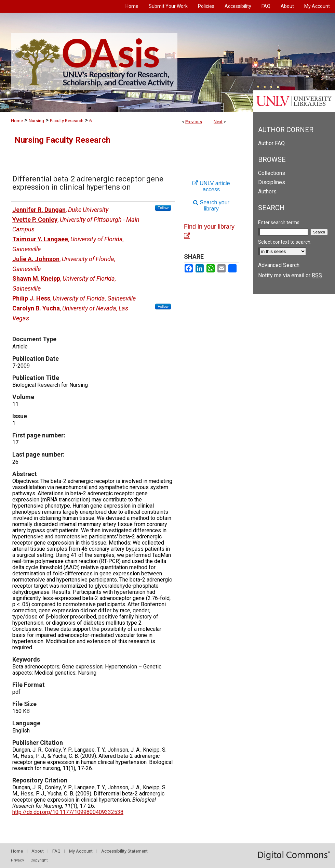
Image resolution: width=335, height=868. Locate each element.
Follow (163, 208)
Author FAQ (271, 143)
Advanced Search (279, 265)
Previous (194, 122)
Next (218, 122)
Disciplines (272, 182)
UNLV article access (211, 186)
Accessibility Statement (124, 851)
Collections (272, 173)
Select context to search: (285, 242)
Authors (267, 192)
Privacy (17, 860)
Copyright (39, 860)
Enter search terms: (279, 222)
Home (17, 121)
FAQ (56, 851)
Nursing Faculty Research (62, 140)
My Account (81, 851)
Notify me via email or (290, 275)
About (38, 851)
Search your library (211, 206)
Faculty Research (67, 121)
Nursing (36, 121)
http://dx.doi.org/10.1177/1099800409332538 (68, 812)
